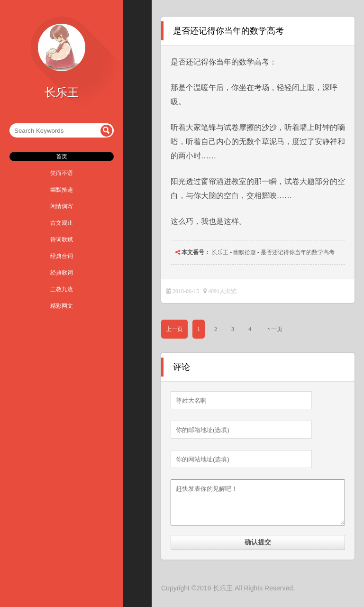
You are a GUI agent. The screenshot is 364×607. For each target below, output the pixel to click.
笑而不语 (62, 173)
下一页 (274, 329)
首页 (62, 156)
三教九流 (62, 289)
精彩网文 (62, 306)
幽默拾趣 (62, 190)
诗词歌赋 (62, 239)
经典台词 (62, 256)
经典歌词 (62, 273)
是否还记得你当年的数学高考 (298, 252)
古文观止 (62, 223)
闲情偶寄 (62, 206)
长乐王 (220, 252)
